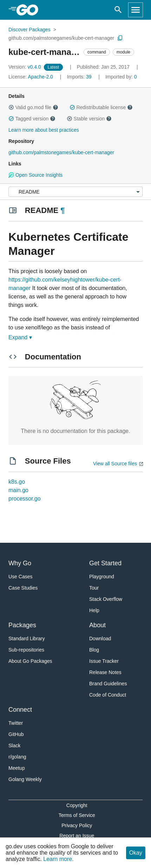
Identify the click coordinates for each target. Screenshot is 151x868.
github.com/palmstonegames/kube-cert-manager (61, 38)
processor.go (25, 499)
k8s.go (17, 482)
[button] (11, 107)
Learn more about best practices (44, 130)
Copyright (77, 805)
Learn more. (58, 859)
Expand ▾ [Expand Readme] (20, 337)
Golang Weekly (25, 779)
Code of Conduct (108, 695)
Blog (94, 650)
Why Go (20, 563)
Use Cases (20, 577)
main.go (18, 490)
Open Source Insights (35, 175)
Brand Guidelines (108, 684)
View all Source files (115, 464)
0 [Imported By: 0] (121, 77)
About (97, 625)
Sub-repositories (26, 650)
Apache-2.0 (40, 77)
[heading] (30, 10)
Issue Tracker (104, 661)
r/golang (17, 757)
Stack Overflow (106, 599)
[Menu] (75, 192)
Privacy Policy (77, 825)
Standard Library (27, 639)
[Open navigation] (136, 10)
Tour (94, 588)
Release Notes (105, 672)
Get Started (105, 563)
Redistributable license (101, 107)
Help (94, 610)
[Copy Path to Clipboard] (120, 38)
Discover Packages (29, 30)
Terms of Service (77, 815)
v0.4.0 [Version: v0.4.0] (25, 67)
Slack (14, 746)
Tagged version (32, 119)
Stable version (89, 119)
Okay (136, 853)
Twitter (16, 723)
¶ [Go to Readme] (63, 210)
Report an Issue (77, 836)
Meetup (17, 768)
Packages (22, 625)
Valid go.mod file (33, 107)
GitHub (16, 734)
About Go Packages (30, 661)
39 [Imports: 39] (80, 77)
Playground (102, 577)
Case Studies (23, 588)
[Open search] (118, 10)
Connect (20, 710)
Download (100, 639)
